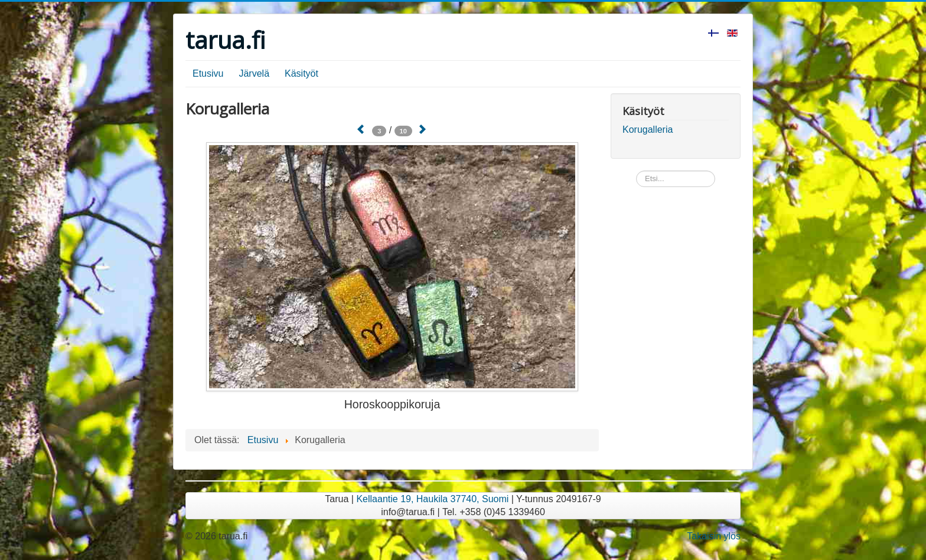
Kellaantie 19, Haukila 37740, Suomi (432, 499)
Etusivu (208, 73)
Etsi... (636, 171)
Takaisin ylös (714, 536)
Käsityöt (301, 73)
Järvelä (254, 73)
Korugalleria (648, 130)
